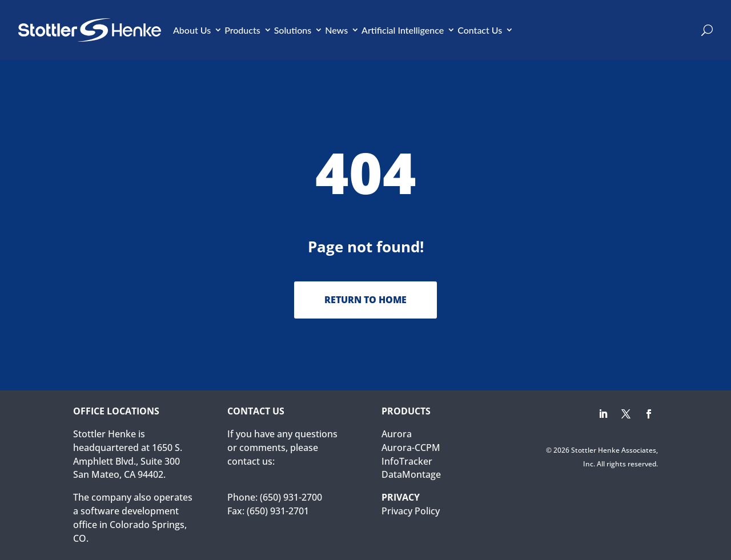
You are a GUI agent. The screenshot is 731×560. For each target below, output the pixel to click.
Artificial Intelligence (403, 30)
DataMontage (411, 474)
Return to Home (365, 300)
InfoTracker (407, 461)
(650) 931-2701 (278, 511)
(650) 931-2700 (291, 497)
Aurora (397, 434)
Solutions (293, 30)
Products (242, 30)
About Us (192, 30)
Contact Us (480, 30)
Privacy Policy (411, 511)
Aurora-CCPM (411, 448)
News (336, 30)
